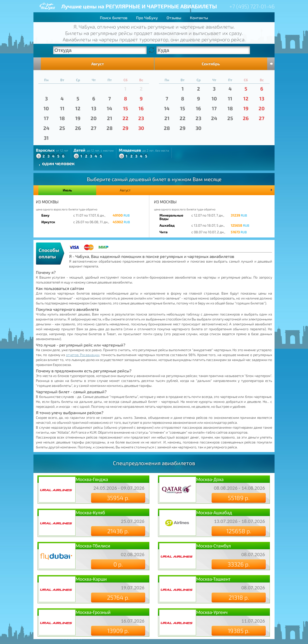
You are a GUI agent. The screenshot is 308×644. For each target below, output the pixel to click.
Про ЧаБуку (147, 18)
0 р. (118, 564)
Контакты (199, 18)
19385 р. (239, 631)
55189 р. (239, 498)
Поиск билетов (114, 18)
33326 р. (239, 564)
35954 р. (118, 498)
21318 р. (239, 597)
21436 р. (118, 531)
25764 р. (118, 597)
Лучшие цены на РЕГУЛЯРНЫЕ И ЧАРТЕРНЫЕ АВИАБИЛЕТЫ (139, 6)
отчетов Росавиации (83, 355)
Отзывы (174, 18)
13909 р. (118, 631)
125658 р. (239, 531)
